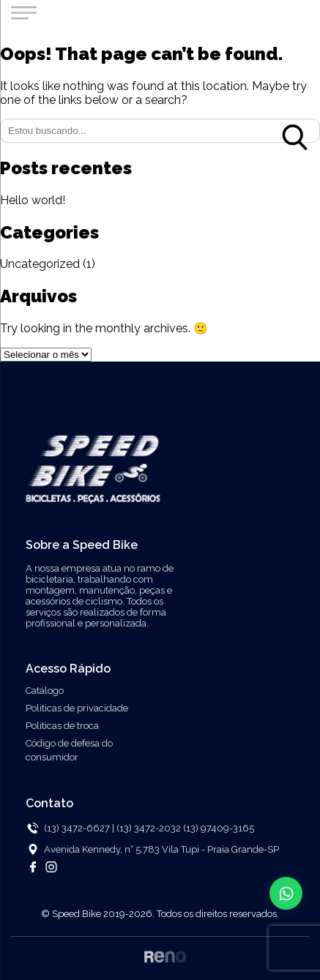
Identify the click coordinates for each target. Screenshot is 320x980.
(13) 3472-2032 (150, 828)
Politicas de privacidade (77, 708)
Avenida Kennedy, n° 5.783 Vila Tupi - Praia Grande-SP (161, 849)
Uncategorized (40, 264)
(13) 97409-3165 (219, 828)
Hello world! (33, 200)
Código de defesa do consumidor (69, 750)
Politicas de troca (62, 726)
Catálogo (45, 691)
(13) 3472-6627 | (79, 828)
